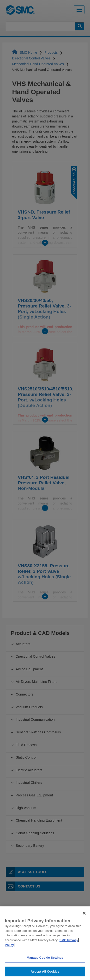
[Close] (84, 919)
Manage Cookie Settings (45, 964)
